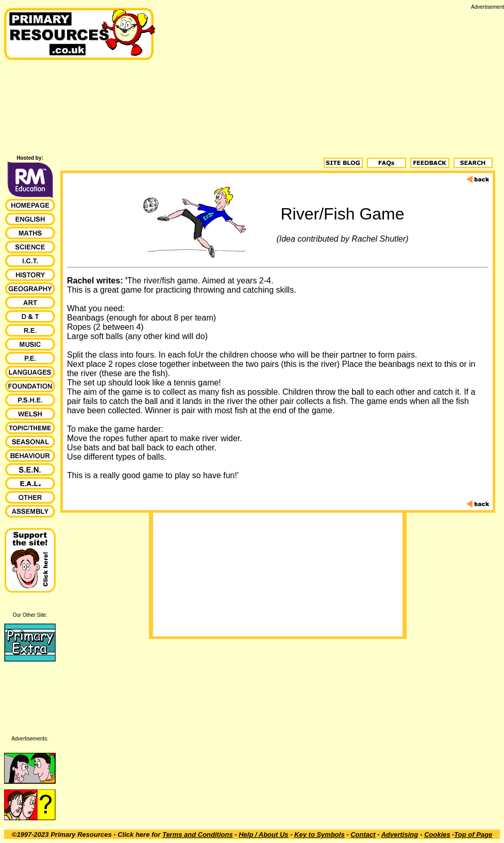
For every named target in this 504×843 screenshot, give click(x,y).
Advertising (400, 834)
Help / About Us (263, 834)
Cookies (437, 834)
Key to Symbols (320, 834)
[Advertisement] (332, 82)
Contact (363, 834)
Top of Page (473, 834)
